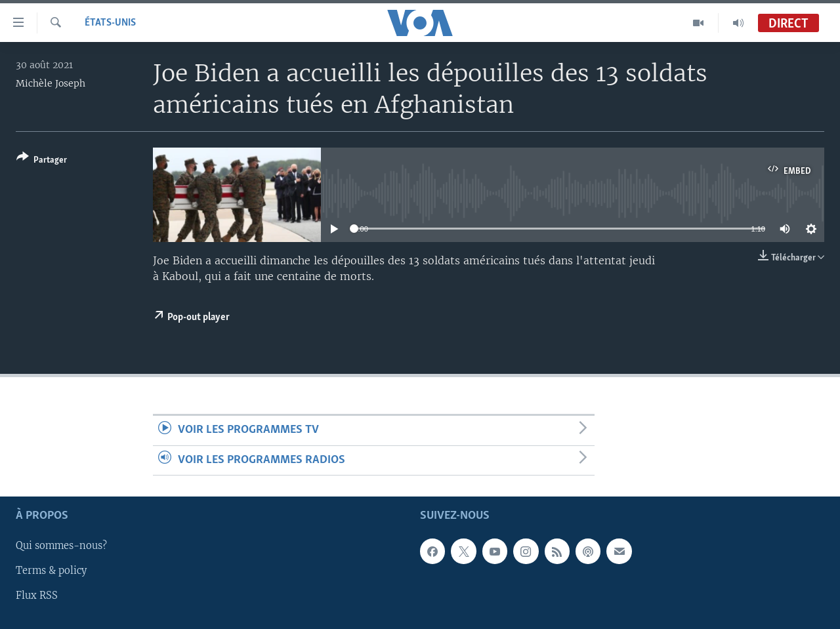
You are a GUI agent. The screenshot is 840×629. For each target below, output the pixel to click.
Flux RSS (37, 596)
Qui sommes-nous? (61, 546)
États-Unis (110, 23)
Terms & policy (51, 571)
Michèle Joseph (51, 83)
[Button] (42, 161)
